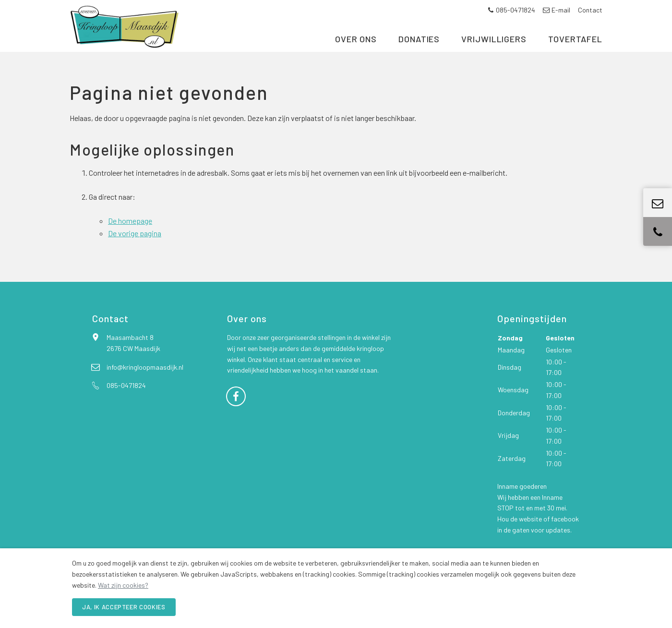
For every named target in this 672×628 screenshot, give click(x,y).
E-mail (557, 10)
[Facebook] (236, 416)
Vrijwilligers (494, 57)
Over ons (356, 57)
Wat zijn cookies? (123, 585)
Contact (590, 10)
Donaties (419, 57)
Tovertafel (575, 57)
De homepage (130, 241)
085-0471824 (511, 10)
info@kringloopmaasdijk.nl (145, 387)
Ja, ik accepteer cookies (124, 607)
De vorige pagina (135, 253)
